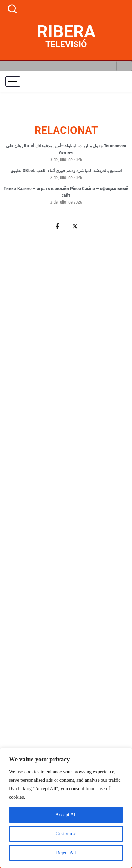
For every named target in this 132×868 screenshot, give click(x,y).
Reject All (66, 853)
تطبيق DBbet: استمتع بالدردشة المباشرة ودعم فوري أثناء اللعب (66, 171)
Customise (66, 834)
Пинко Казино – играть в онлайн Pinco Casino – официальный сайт (66, 192)
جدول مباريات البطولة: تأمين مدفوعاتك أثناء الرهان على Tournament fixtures (66, 150)
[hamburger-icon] (124, 66)
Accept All (66, 815)
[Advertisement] (66, 532)
